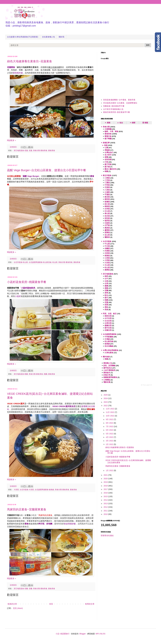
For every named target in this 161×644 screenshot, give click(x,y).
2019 (106, 482)
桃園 (46, 374)
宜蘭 (30, 589)
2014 (106, 500)
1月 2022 (110, 470)
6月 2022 (110, 430)
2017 (106, 489)
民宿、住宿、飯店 (110, 314)
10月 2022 (110, 416)
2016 (106, 493)
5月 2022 (110, 434)
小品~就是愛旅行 (63, 634)
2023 (106, 402)
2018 (106, 486)
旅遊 (106, 145)
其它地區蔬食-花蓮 (21, 151)
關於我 (62, 37)
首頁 (51, 604)
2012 (106, 507)
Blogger (83, 634)
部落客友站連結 (107, 535)
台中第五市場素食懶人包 (113, 109)
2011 (106, 511)
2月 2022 (110, 444)
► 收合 (120, 123)
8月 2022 (110, 423)
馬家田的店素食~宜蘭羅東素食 (27, 509)
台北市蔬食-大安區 (27, 490)
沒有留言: (14, 147)
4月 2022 (110, 437)
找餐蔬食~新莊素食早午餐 (114, 106)
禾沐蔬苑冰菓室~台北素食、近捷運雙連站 (120, 103)
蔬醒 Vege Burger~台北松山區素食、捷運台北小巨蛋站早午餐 (47, 170)
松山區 (55, 262)
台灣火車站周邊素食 (111, 350)
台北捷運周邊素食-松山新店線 (40, 262)
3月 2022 (110, 441)
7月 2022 (110, 426)
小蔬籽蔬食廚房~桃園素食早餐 (27, 282)
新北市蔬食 (107, 175)
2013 (106, 504)
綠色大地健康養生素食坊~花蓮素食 (30, 61)
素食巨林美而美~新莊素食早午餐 (116, 112)
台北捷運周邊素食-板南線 (44, 490)
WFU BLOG (100, 634)
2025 (106, 395)
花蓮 (30, 151)
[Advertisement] (120, 77)
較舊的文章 (90, 604)
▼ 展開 (107, 123)
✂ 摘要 (133, 123)
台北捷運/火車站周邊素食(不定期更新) (23, 37)
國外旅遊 (106, 357)
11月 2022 (110, 412)
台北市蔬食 (107, 241)
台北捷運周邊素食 (110, 334)
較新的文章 (12, 604)
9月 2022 (110, 419)
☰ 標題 (145, 123)
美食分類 (106, 127)
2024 (106, 398)
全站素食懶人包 (48, 37)
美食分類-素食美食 (40, 151)
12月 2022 (110, 409)
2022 (106, 406)
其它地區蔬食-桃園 (21, 374)
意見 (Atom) (18, 608)
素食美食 (52, 151)
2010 (106, 514)
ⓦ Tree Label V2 (146, 385)
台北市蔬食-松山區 (21, 262)
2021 (106, 475)
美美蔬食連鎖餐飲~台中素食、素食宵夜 (119, 100)
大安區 (16, 490)
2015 (106, 496)
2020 (106, 479)
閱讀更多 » (12, 140)
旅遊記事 (106, 143)
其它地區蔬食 (108, 274)
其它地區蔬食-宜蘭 (21, 589)
